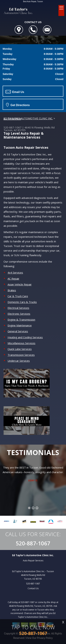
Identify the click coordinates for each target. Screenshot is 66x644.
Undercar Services (19, 361)
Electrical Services (18, 308)
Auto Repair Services (33, 561)
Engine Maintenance (20, 325)
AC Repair (13, 279)
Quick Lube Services (20, 349)
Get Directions (18, 105)
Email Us (15, 92)
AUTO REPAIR (12, 119)
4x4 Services (15, 273)
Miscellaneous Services (21, 343)
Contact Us (33, 588)
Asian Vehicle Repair (20, 284)
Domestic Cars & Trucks (22, 302)
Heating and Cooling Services (25, 337)
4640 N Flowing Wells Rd (40, 127)
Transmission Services (21, 355)
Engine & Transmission (21, 320)
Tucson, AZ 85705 (15, 130)
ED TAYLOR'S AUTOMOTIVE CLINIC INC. (28, 118)
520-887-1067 (12, 127)
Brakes (12, 290)
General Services (18, 331)
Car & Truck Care (18, 296)
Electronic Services (19, 314)
